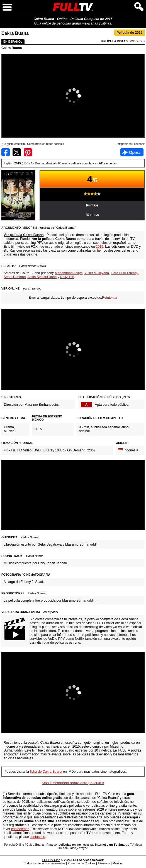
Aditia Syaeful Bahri (42, 277)
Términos (104, 863)
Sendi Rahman (15, 277)
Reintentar (110, 298)
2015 (100, 247)
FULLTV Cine (51, 860)
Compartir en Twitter (17, 152)
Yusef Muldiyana (97, 273)
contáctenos (20, 829)
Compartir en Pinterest (28, 152)
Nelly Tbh (67, 277)
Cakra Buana (12, 48)
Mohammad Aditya (69, 273)
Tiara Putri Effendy (124, 273)
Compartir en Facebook (6, 152)
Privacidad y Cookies (82, 863)
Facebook (132, 152)
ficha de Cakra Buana (46, 772)
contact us (37, 837)
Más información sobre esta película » (73, 783)
